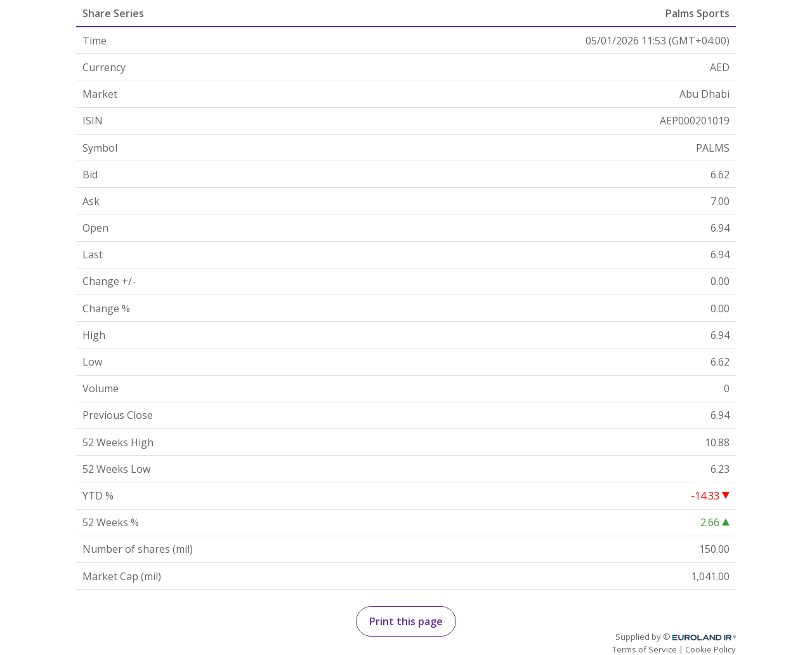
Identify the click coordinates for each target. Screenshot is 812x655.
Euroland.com (710, 637)
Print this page (406, 621)
